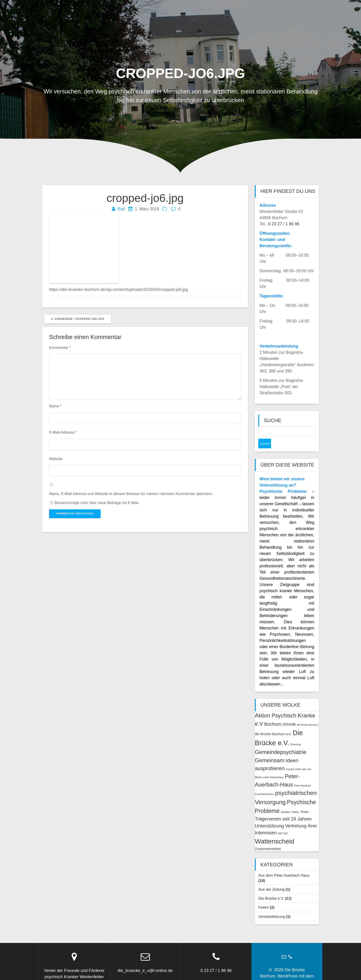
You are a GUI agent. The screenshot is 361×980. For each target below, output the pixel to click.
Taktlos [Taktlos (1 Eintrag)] (295, 802)
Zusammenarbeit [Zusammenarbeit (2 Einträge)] (268, 839)
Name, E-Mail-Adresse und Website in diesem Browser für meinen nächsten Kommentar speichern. (131, 494)
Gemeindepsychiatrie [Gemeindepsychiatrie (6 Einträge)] (281, 742)
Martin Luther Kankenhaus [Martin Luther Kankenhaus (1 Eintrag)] (269, 768)
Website (56, 459)
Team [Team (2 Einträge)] (304, 802)
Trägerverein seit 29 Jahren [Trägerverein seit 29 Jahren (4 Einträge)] (283, 809)
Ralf (121, 209)
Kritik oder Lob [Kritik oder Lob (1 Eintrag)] (303, 760)
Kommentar (60, 348)
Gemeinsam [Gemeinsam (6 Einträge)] (270, 751)
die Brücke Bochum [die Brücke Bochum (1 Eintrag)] (307, 715)
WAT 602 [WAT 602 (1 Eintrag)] (283, 824)
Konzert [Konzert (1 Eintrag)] (290, 760)
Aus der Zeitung (271, 880)
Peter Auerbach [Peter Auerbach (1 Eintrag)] (302, 776)
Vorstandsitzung (272, 907)
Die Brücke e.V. (271, 889)
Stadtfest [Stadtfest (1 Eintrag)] (285, 802)
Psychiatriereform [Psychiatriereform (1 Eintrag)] (264, 784)
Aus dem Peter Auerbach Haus (284, 866)
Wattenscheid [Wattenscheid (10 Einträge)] (275, 832)
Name (55, 406)
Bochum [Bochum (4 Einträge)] (273, 714)
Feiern (264, 898)
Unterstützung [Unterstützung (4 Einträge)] (269, 816)
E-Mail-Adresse (63, 432)
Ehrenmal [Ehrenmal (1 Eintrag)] (296, 735)
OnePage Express (293, 973)
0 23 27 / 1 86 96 (284, 224)
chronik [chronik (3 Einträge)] (289, 715)
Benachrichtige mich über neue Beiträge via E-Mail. (97, 503)
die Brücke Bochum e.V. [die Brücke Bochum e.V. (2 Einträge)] (273, 724)
